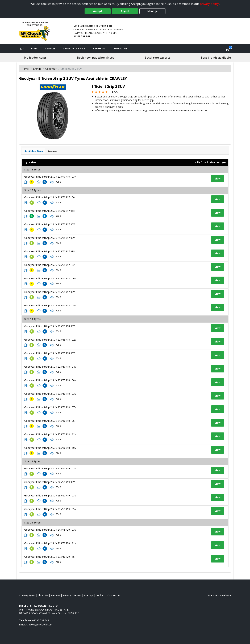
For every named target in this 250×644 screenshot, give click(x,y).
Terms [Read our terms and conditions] (77, 595)
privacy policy (209, 4)
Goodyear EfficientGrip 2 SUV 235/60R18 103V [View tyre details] (50, 394)
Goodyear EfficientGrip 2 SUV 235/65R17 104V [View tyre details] (50, 305)
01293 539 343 (82, 36)
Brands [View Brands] (37, 69)
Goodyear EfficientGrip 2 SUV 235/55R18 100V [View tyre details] (50, 380)
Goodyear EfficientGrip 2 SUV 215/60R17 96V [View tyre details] (49, 224)
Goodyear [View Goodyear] (51, 69)
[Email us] (39, 624)
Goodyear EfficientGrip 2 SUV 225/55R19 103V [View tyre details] (50, 468)
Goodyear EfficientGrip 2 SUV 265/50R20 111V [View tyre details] (50, 543)
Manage (153, 11)
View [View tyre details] (218, 179)
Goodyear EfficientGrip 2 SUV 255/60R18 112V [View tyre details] (50, 434)
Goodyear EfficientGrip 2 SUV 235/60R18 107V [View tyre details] (50, 407)
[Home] (22, 49)
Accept (98, 11)
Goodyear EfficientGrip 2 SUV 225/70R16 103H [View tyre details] (50, 177)
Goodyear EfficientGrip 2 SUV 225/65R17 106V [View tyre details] (50, 278)
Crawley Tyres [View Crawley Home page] (27, 595)
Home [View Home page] (25, 69)
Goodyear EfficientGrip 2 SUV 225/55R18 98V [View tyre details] (49, 353)
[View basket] (228, 49)
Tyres (34, 49)
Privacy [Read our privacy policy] (67, 595)
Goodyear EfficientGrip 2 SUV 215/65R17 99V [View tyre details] (49, 238)
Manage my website (220, 595)
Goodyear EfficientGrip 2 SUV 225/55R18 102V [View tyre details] (50, 340)
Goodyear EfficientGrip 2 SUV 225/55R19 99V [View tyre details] (49, 482)
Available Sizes (34, 151)
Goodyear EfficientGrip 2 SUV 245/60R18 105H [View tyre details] (50, 421)
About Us (99, 49)
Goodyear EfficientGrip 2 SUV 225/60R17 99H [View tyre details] (50, 251)
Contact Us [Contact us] (120, 49)
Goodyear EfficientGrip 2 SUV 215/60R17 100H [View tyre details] (50, 197)
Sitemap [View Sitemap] (88, 595)
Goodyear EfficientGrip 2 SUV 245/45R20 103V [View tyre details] (50, 530)
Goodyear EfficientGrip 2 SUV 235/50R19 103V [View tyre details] (50, 495)
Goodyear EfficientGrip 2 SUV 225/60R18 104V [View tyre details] (50, 367)
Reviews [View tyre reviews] (52, 151)
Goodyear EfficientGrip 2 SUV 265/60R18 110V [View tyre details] (50, 448)
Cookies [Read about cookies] (100, 595)
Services (50, 49)
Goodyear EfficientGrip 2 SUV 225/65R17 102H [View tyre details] (50, 265)
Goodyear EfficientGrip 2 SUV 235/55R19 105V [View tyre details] (50, 509)
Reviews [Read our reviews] (55, 595)
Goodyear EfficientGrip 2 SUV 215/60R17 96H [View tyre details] (50, 211)
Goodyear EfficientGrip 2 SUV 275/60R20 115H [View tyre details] (50, 557)
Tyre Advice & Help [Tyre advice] (74, 49)
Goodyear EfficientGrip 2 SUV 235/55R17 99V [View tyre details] (49, 292)
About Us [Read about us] (43, 595)
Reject (125, 11)
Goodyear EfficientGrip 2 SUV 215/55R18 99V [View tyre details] (49, 326)
